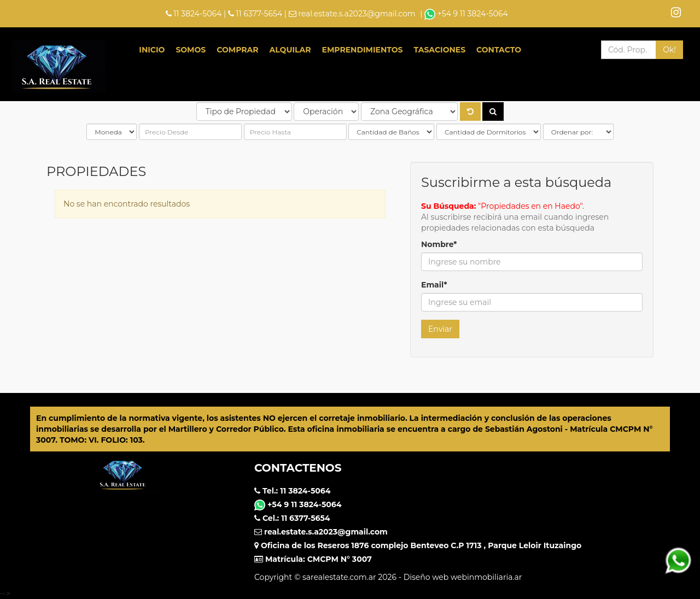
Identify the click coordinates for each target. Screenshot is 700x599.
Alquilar (290, 50)
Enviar (440, 329)
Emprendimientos (363, 50)
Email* (434, 285)
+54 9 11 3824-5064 (466, 14)
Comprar (237, 50)
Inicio (152, 50)
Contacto (499, 50)
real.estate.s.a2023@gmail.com (357, 14)
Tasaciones (440, 50)
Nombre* (439, 244)
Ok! (669, 50)
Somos (191, 50)
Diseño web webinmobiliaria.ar (463, 577)
